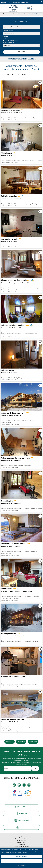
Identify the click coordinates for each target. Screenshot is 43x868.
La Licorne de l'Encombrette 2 (13, 719)
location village (21, 742)
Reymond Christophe (10, 239)
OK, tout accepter (22, 857)
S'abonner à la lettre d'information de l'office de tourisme (16, 2)
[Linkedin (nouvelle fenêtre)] (19, 785)
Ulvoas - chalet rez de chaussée (14, 280)
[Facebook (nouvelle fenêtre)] (24, 785)
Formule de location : (8, 30)
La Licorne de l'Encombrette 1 (13, 413)
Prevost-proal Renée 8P (11, 110)
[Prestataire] (21, 27)
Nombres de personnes (9, 43)
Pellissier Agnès (7, 370)
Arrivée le (5, 37)
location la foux (10, 742)
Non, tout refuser (21, 861)
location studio (33, 742)
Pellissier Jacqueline (9, 196)
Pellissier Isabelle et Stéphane (13, 325)
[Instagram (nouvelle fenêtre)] (29, 785)
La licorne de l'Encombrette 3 (13, 544)
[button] (28, 8)
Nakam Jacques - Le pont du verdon (16, 458)
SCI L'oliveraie (7, 153)
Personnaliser (22, 865)
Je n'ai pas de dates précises (11, 40)
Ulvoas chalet (7, 589)
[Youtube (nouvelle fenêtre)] (14, 785)
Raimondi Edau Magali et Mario (14, 677)
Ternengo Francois (9, 634)
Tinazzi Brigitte (7, 501)
